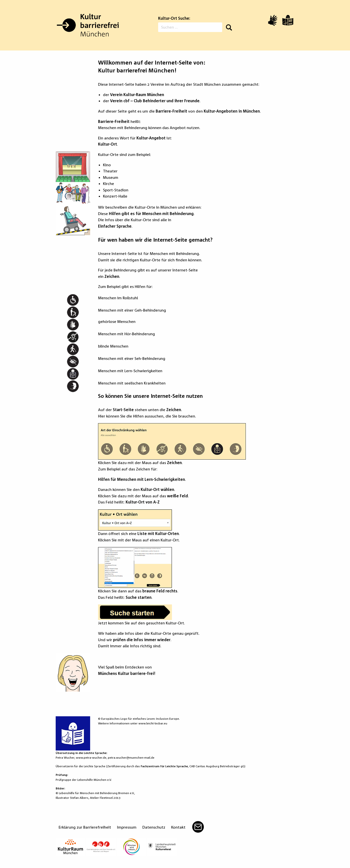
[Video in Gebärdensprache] (273, 20)
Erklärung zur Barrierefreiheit (85, 827)
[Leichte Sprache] (288, 20)
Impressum (127, 827)
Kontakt (178, 827)
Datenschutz (154, 827)
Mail (198, 827)
